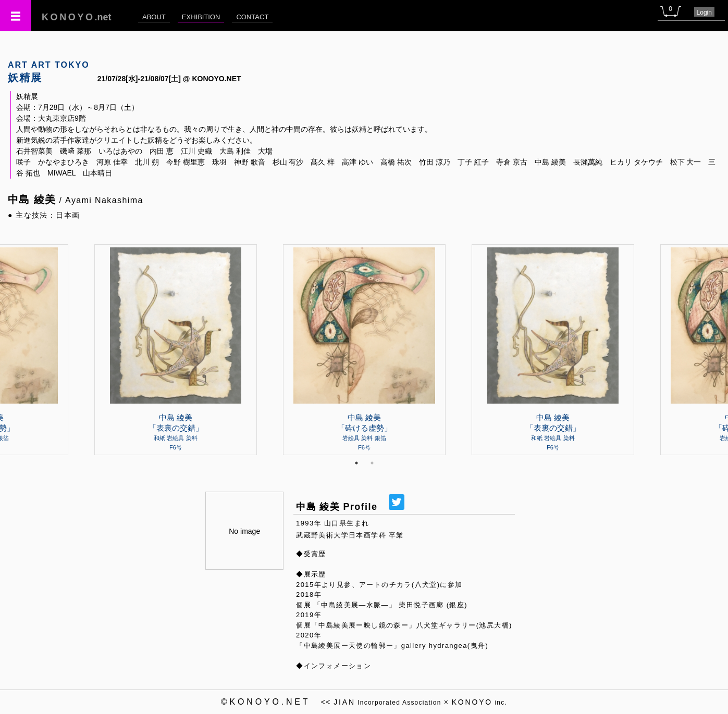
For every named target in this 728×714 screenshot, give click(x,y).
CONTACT (252, 17)
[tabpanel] (364, 349)
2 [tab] (372, 463)
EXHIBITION (201, 17)
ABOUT (154, 17)
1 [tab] (356, 463)
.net (77, 17)
